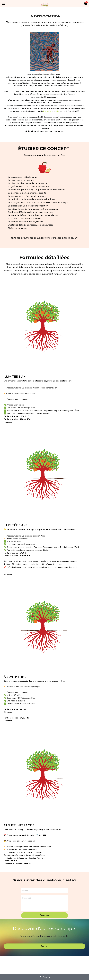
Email (25, 891)
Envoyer (44, 915)
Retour (44, 947)
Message (27, 898)
